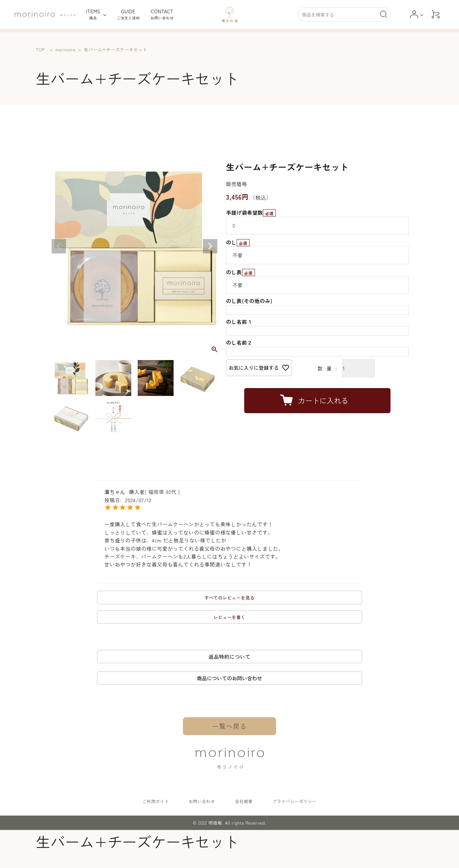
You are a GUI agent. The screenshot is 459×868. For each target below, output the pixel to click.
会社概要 (243, 801)
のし (238, 242)
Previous (59, 246)
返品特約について (229, 657)
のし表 (240, 272)
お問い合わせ (202, 801)
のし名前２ (239, 342)
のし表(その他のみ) (249, 301)
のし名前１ (239, 322)
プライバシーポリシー (293, 801)
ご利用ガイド (157, 801)
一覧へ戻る (230, 726)
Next (210, 246)
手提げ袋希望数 (251, 213)
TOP (40, 49)
